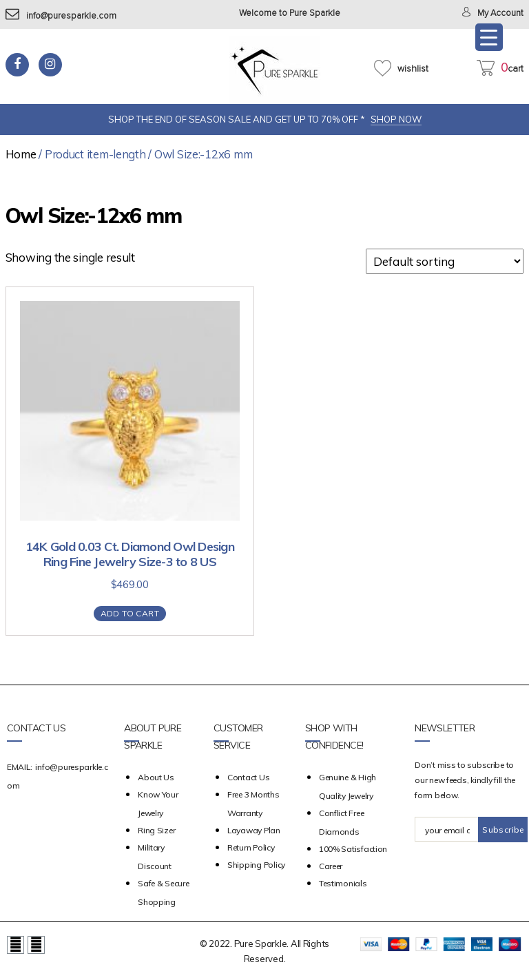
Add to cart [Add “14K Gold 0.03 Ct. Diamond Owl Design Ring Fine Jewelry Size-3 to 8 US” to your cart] (130, 613)
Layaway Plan (254, 830)
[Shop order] (445, 261)
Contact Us (248, 777)
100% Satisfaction (353, 849)
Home (21, 154)
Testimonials (343, 883)
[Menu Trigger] (489, 37)
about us (156, 777)
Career (331, 866)
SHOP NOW (396, 119)
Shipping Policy (256, 865)
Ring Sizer (156, 830)
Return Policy (251, 847)
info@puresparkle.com (61, 16)
